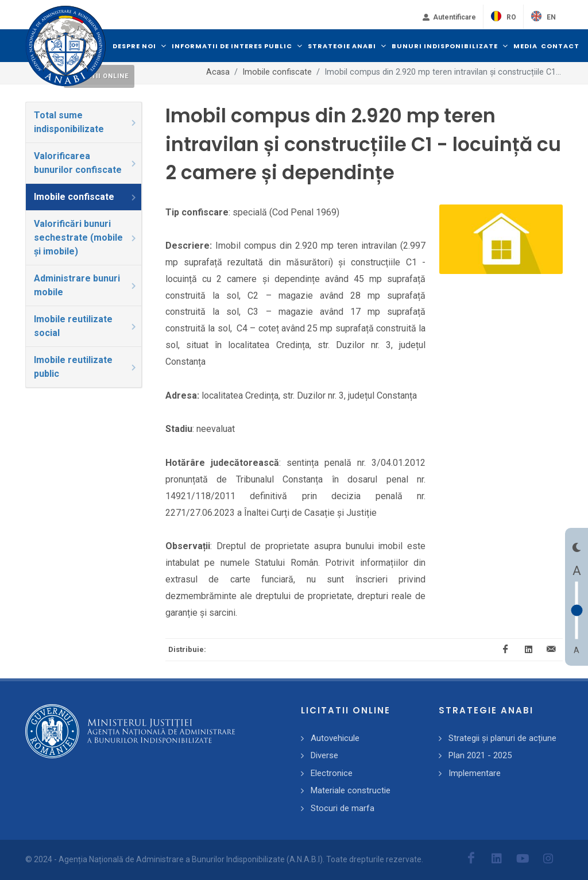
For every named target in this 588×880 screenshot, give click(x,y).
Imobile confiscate (277, 72)
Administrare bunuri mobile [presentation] (86, 285)
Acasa (218, 72)
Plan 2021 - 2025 (480, 755)
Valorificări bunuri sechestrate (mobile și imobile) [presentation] (86, 238)
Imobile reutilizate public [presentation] (86, 367)
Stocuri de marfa (343, 808)
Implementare (475, 773)
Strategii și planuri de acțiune (502, 738)
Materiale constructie (351, 790)
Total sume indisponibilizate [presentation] (86, 122)
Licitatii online (99, 76)
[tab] (84, 122)
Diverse (324, 755)
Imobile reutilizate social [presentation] (86, 326)
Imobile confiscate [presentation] (86, 197)
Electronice (332, 773)
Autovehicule (335, 738)
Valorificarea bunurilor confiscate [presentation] (86, 163)
